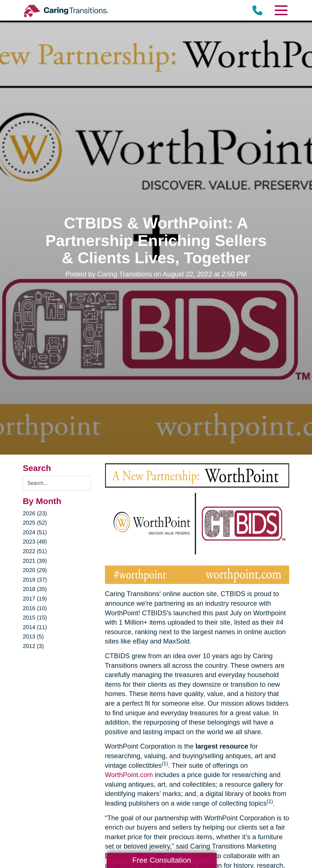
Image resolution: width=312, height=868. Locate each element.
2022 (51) (35, 551)
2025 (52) (35, 523)
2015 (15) (35, 618)
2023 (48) (35, 542)
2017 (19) (35, 599)
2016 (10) (35, 608)
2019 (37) (35, 580)
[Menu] (281, 10)
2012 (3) (33, 646)
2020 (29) (35, 570)
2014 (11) (35, 627)
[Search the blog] (57, 483)
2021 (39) (35, 561)
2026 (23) (35, 513)
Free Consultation (162, 860)
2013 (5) (33, 636)
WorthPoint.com (129, 775)
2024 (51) (35, 532)
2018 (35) (35, 589)
